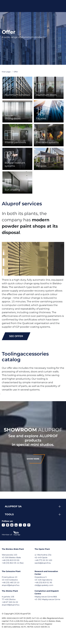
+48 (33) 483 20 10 (11, 582)
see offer (16, 336)
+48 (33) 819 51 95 (43, 582)
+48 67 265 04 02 (10, 602)
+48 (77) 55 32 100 (43, 560)
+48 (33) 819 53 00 (11, 560)
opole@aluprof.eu (43, 563)
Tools (9, 514)
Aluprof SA (13, 506)
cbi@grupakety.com (44, 585)
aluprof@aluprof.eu (11, 585)
